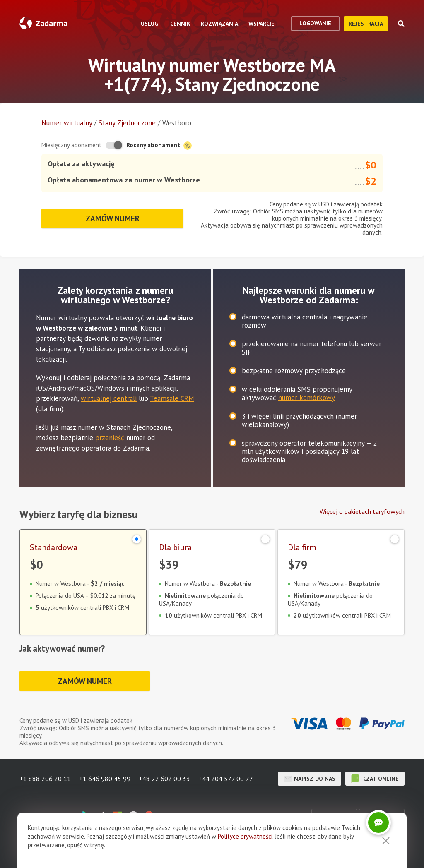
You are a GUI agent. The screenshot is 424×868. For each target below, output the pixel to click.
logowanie (315, 23)
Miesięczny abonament (71, 145)
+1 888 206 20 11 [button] (45, 779)
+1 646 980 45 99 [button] (105, 779)
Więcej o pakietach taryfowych (362, 511)
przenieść (110, 438)
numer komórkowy (307, 398)
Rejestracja (366, 24)
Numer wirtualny (67, 123)
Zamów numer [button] (113, 218)
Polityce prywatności (245, 846)
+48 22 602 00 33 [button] (164, 779)
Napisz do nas (310, 779)
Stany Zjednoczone (127, 123)
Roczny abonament (159, 145)
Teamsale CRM (172, 398)
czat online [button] (375, 779)
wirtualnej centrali (109, 398)
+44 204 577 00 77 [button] (226, 779)
